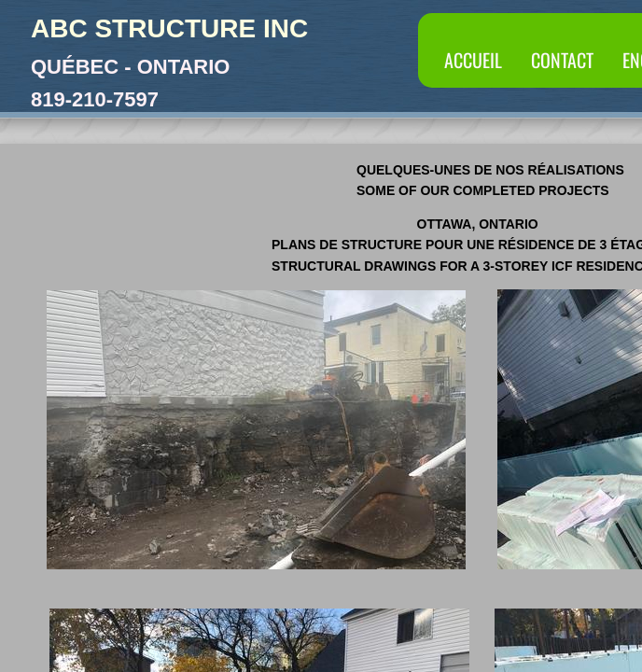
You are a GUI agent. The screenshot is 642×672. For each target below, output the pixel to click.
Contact (562, 60)
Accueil (473, 60)
